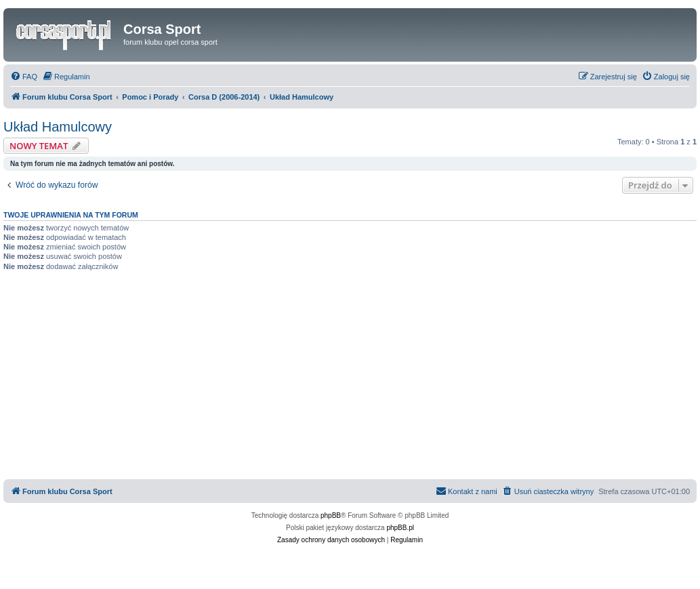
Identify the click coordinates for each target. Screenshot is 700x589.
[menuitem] (24, 77)
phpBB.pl (400, 528)
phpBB (331, 515)
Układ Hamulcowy (58, 127)
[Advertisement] (350, 378)
